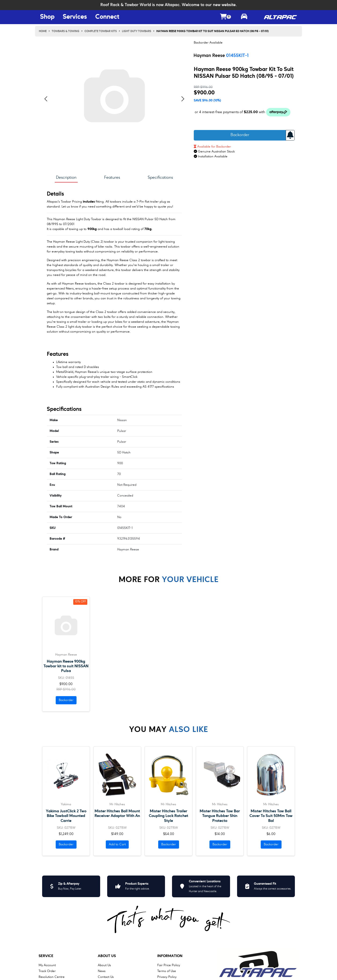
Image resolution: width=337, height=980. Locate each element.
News (102, 971)
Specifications (160, 178)
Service (46, 956)
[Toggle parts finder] (244, 17)
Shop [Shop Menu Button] (47, 17)
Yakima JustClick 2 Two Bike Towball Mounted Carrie (66, 816)
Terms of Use (167, 971)
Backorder (240, 135)
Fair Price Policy (169, 965)
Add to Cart (117, 844)
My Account (47, 965)
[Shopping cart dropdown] (226, 17)
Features (112, 178)
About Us (107, 956)
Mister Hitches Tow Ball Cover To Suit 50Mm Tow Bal (271, 816)
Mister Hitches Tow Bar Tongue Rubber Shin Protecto (220, 816)
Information (170, 956)
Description (66, 178)
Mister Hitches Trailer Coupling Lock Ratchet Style (168, 816)
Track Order (47, 971)
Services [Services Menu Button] (75, 17)
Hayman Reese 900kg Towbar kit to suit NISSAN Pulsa (66, 666)
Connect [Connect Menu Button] (107, 17)
